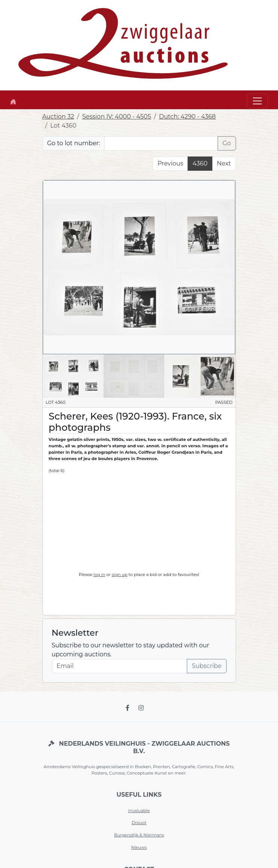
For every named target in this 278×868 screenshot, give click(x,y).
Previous (170, 163)
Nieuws (139, 847)
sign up (120, 575)
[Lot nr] (161, 143)
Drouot (139, 823)
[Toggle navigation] (257, 101)
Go (227, 143)
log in (99, 575)
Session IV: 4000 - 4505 (117, 117)
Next (224, 163)
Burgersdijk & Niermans (139, 835)
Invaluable (139, 811)
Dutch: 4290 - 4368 (187, 117)
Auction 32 (58, 117)
